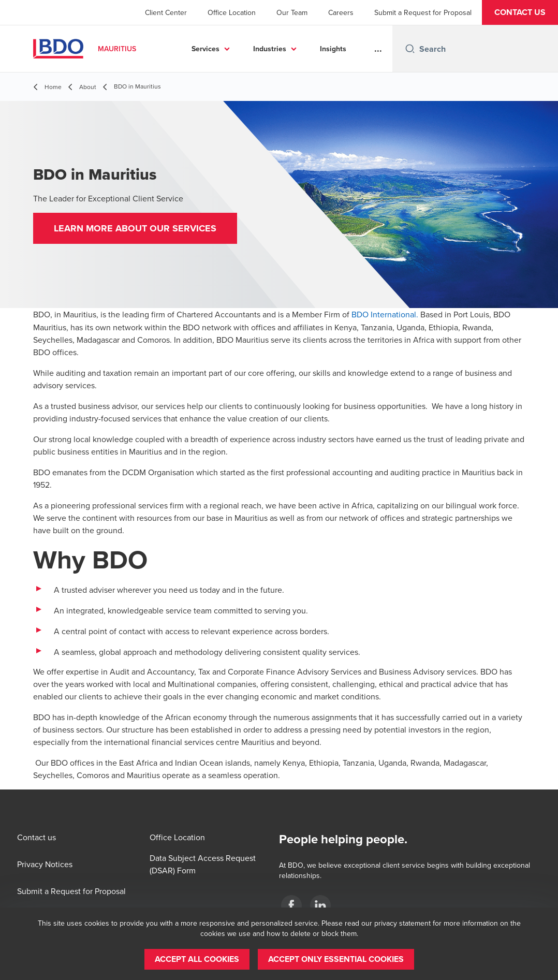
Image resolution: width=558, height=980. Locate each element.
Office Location (232, 12)
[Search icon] (410, 49)
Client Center (166, 12)
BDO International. (385, 314)
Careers (341, 12)
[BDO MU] (291, 905)
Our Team (292, 12)
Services (205, 49)
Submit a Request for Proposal (423, 12)
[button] (520, 12)
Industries (270, 49)
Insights (333, 49)
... (378, 49)
